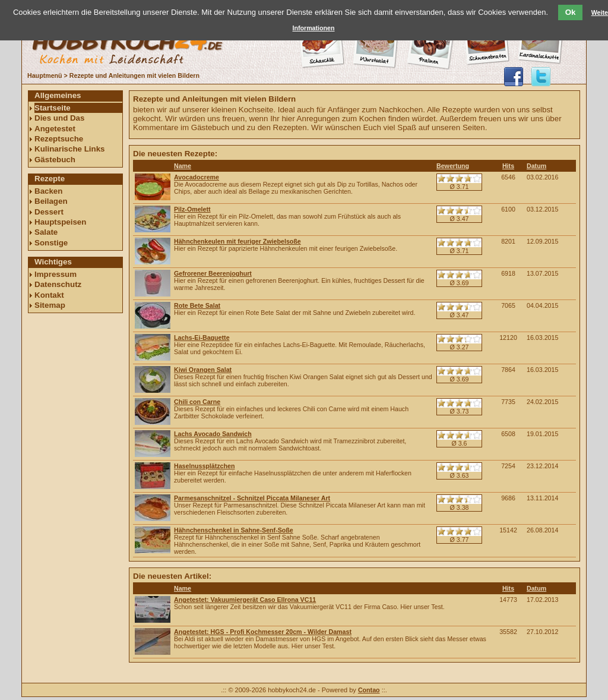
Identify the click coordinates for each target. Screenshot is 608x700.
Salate (46, 232)
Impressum (56, 274)
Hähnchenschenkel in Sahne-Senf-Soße (234, 530)
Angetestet (55, 129)
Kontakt (49, 295)
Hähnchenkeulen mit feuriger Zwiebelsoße (237, 241)
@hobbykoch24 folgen (541, 77)
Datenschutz (58, 284)
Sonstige (51, 243)
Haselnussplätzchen (204, 466)
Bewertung (453, 166)
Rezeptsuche (59, 139)
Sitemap (50, 305)
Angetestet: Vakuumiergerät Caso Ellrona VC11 (245, 600)
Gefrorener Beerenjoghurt (213, 273)
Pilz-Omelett (192, 209)
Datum (536, 166)
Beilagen (51, 201)
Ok (571, 12)
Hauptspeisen (60, 222)
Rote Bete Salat (197, 305)
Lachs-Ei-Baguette (202, 338)
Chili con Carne (197, 402)
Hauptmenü (45, 75)
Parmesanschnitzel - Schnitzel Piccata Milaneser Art (252, 498)
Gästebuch (55, 160)
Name (183, 166)
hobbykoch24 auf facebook (514, 77)
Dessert (49, 212)
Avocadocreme (197, 177)
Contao (369, 690)
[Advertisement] (75, 497)
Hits (508, 166)
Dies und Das (59, 118)
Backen (48, 191)
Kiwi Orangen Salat (203, 370)
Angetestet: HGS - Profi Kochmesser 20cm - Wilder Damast (263, 632)
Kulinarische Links (70, 149)
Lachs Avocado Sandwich (213, 434)
